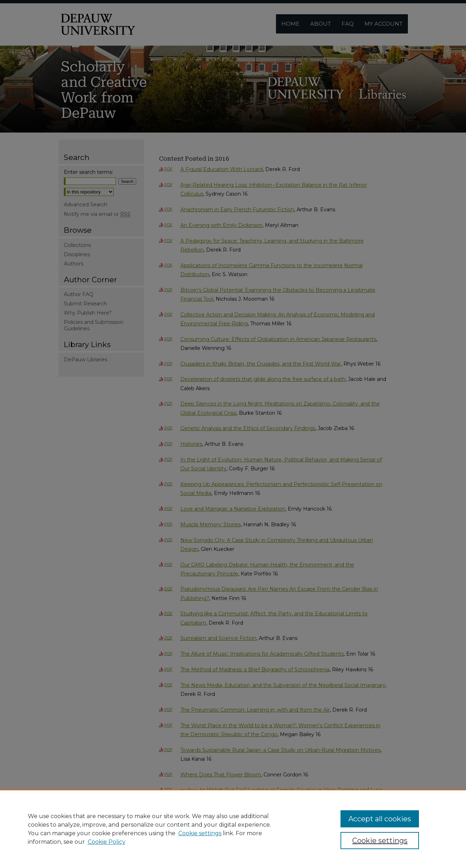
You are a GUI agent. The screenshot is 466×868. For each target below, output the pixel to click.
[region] (233, 829)
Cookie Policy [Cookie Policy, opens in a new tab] (107, 842)
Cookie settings (200, 833)
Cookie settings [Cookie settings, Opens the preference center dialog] (380, 841)
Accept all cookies (380, 819)
